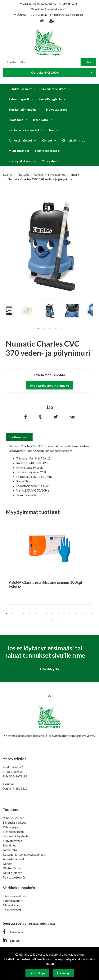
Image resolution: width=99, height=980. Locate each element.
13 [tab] (75, 614)
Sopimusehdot (12, 901)
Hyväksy (63, 973)
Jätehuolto (40, 120)
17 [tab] (41, 619)
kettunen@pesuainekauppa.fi (51, 9)
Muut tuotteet (19, 151)
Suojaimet (16, 120)
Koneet (47, 140)
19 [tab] (52, 619)
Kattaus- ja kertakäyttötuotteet (32, 130)
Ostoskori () (45, 72)
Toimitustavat (12, 910)
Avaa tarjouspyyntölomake (49, 385)
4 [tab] (55, 328)
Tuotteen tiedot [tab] (19, 437)
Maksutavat (11, 905)
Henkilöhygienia (50, 99)
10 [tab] (58, 614)
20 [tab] (58, 619)
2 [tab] (44, 328)
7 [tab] (41, 614)
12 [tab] (70, 614)
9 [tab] (52, 614)
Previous (3, 316)
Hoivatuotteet (57, 109)
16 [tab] (93, 614)
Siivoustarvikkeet (54, 89)
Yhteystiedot (51, 161)
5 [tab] (61, 328)
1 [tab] (38, 328)
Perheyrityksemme (22, 161)
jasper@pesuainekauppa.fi (68, 15)
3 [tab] (50, 328)
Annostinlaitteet (20, 140)
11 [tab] (64, 614)
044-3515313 (40, 15)
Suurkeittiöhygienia (23, 109)
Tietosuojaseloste (15, 896)
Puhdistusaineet (20, 89)
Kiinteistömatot (73, 140)
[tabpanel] (49, 311)
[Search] (42, 62)
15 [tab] (87, 614)
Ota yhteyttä (49, 669)
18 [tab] (47, 619)
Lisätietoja (37, 973)
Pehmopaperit (19, 99)
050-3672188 (70, 4)
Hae (88, 62)
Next (96, 316)
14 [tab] (81, 614)
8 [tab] (47, 614)
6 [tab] (35, 614)
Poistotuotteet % (48, 151)
